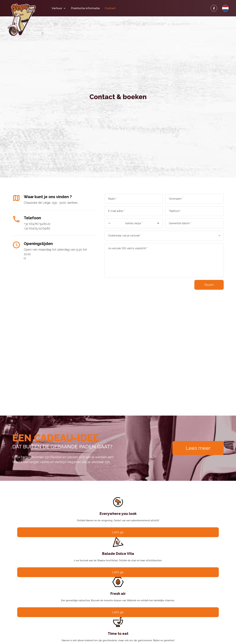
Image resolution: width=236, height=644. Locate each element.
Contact (110, 8)
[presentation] (129, 286)
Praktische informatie (85, 8)
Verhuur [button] (59, 8)
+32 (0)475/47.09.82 (37, 228)
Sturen (209, 285)
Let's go (118, 532)
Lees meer (198, 448)
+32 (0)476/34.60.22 (37, 224)
